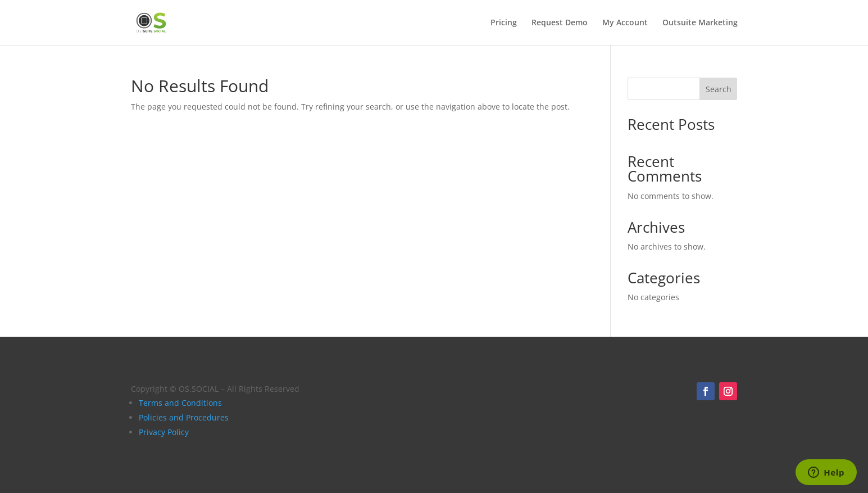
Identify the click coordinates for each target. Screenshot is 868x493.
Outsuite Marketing (700, 23)
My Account (625, 23)
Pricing (504, 23)
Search (719, 89)
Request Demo (560, 23)
